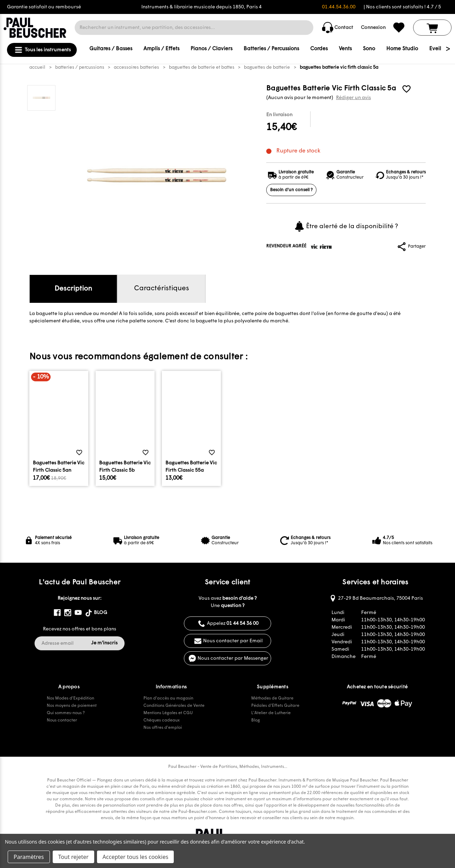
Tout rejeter (73, 857)
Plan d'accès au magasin (168, 698)
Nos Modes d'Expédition (70, 698)
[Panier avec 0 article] (432, 28)
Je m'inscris (104, 643)
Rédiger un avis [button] (353, 98)
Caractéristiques (162, 289)
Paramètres (29, 857)
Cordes (319, 49)
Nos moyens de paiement (72, 706)
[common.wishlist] (399, 28)
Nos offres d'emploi (163, 728)
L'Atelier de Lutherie (271, 713)
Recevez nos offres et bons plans (80, 629)
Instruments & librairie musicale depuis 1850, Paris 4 (202, 7)
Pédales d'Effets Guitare (275, 706)
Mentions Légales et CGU (168, 713)
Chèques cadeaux (162, 720)
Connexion (373, 28)
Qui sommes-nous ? (66, 713)
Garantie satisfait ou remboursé (44, 7)
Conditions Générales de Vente (174, 706)
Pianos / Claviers (211, 49)
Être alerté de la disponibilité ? (346, 226)
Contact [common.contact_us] (338, 28)
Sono (369, 49)
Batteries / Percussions (271, 49)
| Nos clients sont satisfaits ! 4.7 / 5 (402, 7)
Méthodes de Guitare (272, 698)
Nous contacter (62, 720)
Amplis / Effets (161, 49)
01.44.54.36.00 (339, 7)
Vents (345, 49)
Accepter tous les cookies (136, 857)
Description (73, 289)
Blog (256, 720)
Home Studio (402, 49)
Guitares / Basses (111, 49)
